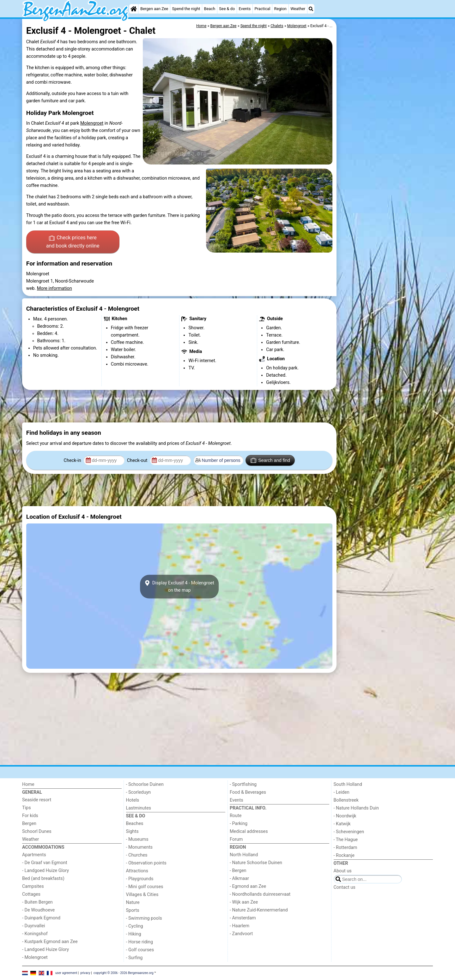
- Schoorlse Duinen (145, 784)
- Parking (239, 824)
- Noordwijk (345, 816)
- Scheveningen (349, 832)
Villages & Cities (142, 895)
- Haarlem (240, 926)
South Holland (348, 784)
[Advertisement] (385, 164)
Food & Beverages (248, 792)
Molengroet (92, 123)
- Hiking (134, 934)
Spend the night (186, 9)
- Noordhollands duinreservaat (260, 894)
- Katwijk (342, 824)
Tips (27, 808)
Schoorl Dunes (37, 831)
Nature (133, 902)
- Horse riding (140, 942)
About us (343, 871)
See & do (227, 9)
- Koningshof (35, 934)
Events (245, 9)
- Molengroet (35, 957)
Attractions (137, 871)
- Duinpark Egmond (41, 918)
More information (55, 288)
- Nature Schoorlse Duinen (256, 863)
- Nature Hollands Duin (356, 808)
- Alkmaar (239, 878)
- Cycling (135, 926)
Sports (133, 910)
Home (28, 784)
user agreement (66, 973)
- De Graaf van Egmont (45, 863)
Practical (263, 9)
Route (236, 816)
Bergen (29, 824)
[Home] (134, 9)
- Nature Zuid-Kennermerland (259, 910)
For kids (30, 816)
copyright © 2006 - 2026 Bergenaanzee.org (124, 973)
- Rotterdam (346, 848)
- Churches (137, 855)
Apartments (34, 855)
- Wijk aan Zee (244, 902)
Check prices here (73, 242)
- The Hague (346, 840)
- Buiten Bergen (37, 902)
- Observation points (146, 863)
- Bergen (238, 871)
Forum (236, 839)
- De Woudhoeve (38, 910)
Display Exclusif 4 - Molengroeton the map (179, 587)
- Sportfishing (243, 784)
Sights (132, 831)
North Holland (244, 855)
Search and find (270, 460)
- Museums (137, 839)
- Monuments (140, 847)
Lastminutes (139, 808)
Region (280, 9)
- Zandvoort (241, 934)
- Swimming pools (144, 918)
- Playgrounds (140, 879)
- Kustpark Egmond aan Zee (50, 942)
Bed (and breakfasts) (43, 878)
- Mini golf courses (145, 887)
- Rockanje (344, 855)
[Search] (311, 9)
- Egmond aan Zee (248, 886)
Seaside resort (37, 800)
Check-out (138, 460)
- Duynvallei (34, 926)
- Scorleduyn (139, 792)
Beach (210, 9)
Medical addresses (249, 831)
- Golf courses (140, 950)
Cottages (31, 894)
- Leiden (342, 792)
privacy (85, 973)
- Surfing (134, 958)
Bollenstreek (346, 800)
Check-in (73, 460)
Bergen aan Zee (154, 9)
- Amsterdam (243, 918)
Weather (298, 9)
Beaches (135, 824)
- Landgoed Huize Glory (45, 871)
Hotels (133, 800)
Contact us (345, 887)
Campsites (33, 886)
